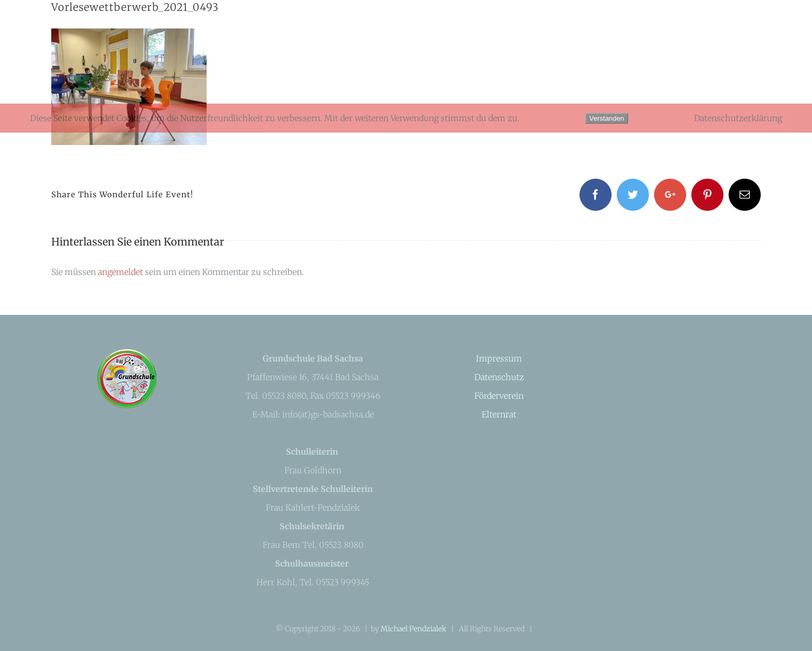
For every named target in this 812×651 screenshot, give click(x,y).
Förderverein (499, 396)
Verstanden (607, 118)
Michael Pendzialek (414, 629)
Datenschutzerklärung (738, 118)
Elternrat (499, 414)
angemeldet (120, 272)
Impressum (499, 358)
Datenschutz (499, 377)
